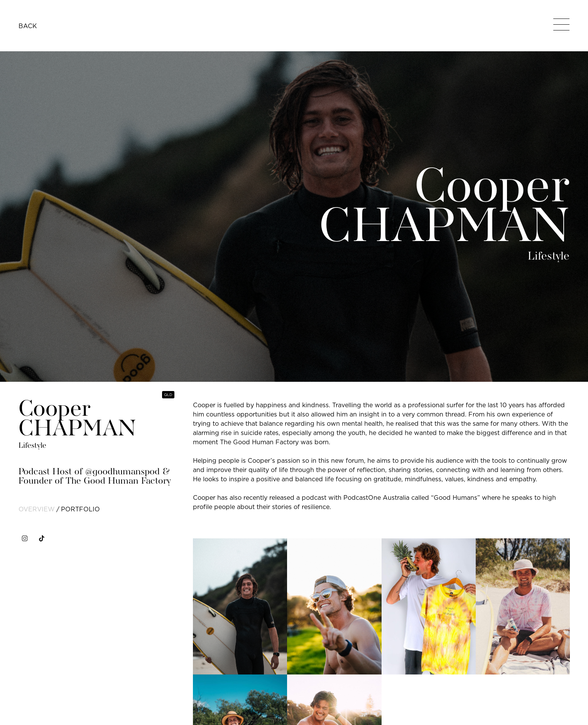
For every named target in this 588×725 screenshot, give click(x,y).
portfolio (80, 509)
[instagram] (25, 538)
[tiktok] (42, 538)
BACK (28, 26)
